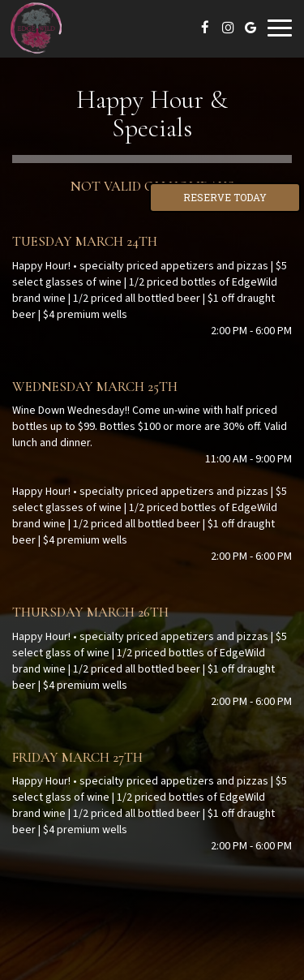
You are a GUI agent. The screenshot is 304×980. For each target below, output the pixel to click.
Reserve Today (225, 197)
